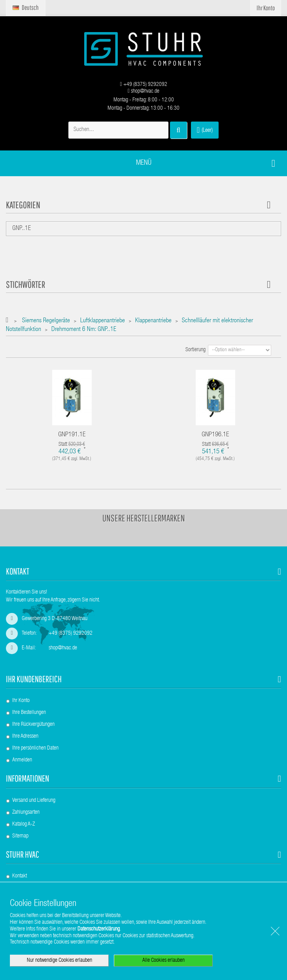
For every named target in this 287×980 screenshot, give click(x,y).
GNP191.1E (72, 435)
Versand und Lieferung (34, 801)
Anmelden (22, 760)
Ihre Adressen (25, 736)
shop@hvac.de (143, 91)
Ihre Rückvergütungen (33, 725)
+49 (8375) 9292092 (143, 85)
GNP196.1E (215, 435)
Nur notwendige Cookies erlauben (59, 961)
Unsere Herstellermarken (144, 518)
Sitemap (20, 836)
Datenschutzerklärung (99, 929)
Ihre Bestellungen (29, 713)
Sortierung (195, 350)
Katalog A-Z (24, 824)
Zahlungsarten (26, 813)
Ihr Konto (21, 701)
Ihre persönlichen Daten (35, 748)
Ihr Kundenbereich (34, 679)
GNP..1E (22, 229)
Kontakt (20, 876)
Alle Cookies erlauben (163, 961)
